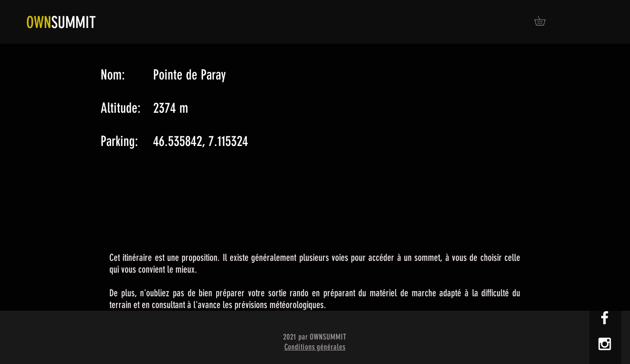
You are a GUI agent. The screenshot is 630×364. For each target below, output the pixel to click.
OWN (39, 22)
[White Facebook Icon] (605, 318)
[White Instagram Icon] (605, 344)
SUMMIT (73, 22)
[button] (544, 21)
